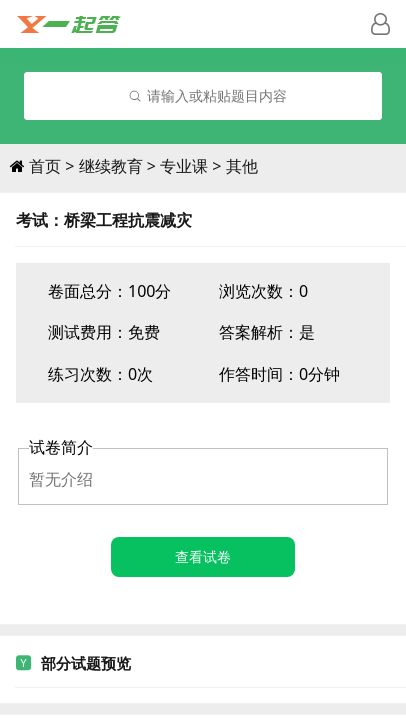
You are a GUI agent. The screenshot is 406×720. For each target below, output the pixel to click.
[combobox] (203, 96)
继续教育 (111, 166)
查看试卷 (203, 556)
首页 (45, 166)
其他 (242, 166)
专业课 (184, 166)
